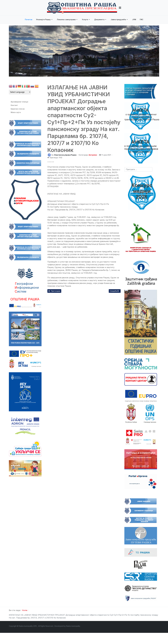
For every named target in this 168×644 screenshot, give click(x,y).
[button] (120, 8)
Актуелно (93, 155)
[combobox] (138, 169)
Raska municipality (73, 626)
